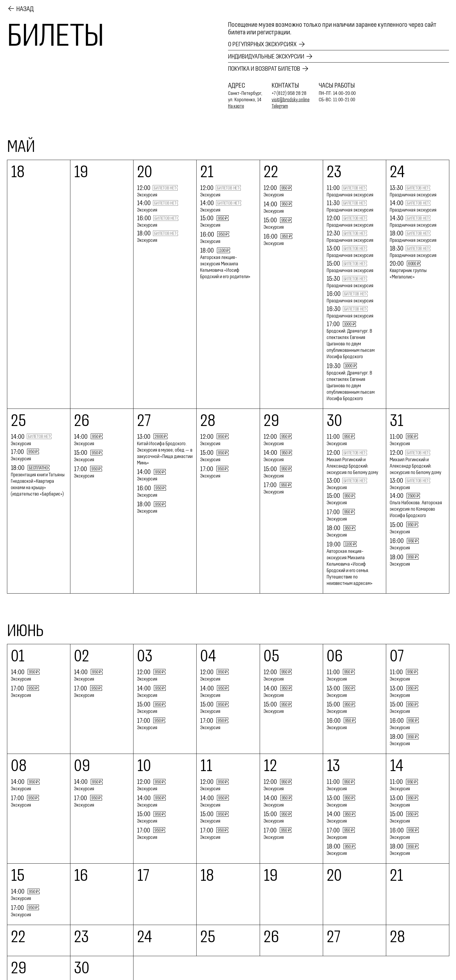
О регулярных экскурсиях (264, 44)
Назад (25, 8)
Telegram (280, 106)
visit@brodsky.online (291, 100)
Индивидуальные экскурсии (269, 56)
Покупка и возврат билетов (266, 69)
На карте (236, 106)
